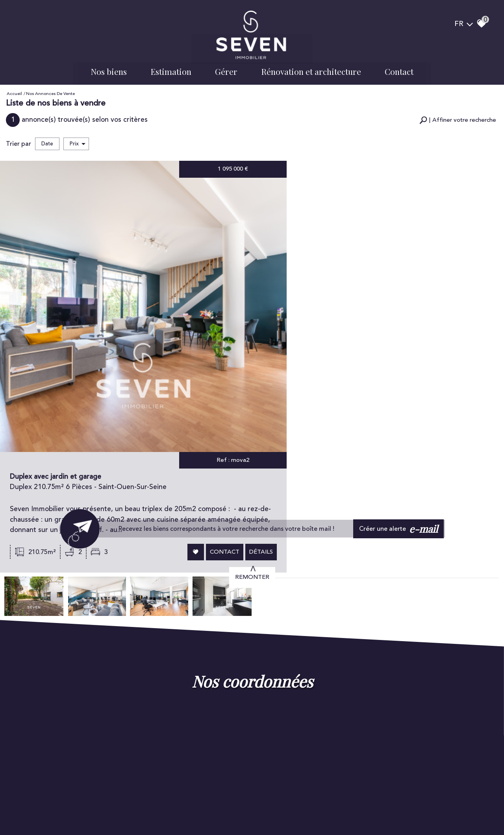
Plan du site (32, 812)
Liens (129, 812)
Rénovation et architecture (311, 69)
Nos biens (109, 69)
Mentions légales (66, 812)
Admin (144, 812)
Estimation (171, 69)
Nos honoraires (104, 812)
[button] (458, 116)
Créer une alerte (400, 366)
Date (47, 139)
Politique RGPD (171, 812)
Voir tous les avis (160, 735)
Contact (399, 69)
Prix (78, 139)
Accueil (14, 90)
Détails (473, 258)
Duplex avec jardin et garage (306, 186)
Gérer (226, 69)
